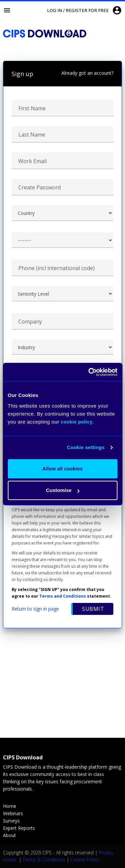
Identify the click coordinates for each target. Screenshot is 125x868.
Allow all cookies (62, 469)
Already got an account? (87, 73)
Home (10, 806)
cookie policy (76, 422)
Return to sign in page (35, 609)
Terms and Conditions (63, 596)
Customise (63, 490)
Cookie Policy (84, 860)
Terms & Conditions (44, 860)
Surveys (11, 821)
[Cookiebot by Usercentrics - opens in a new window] (89, 372)
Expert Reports (19, 828)
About (9, 835)
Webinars (13, 813)
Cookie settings (85, 447)
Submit (93, 609)
